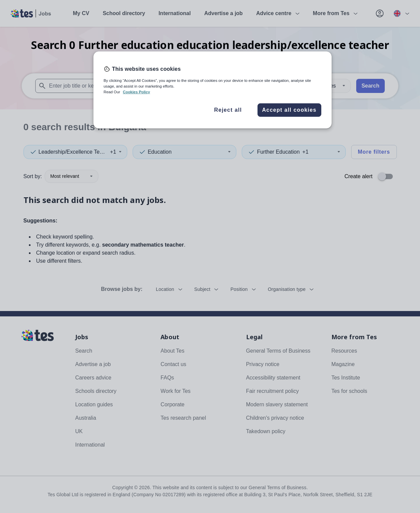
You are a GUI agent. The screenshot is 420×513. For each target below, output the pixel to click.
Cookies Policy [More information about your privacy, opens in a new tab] (136, 92)
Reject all (228, 110)
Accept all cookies (289, 110)
